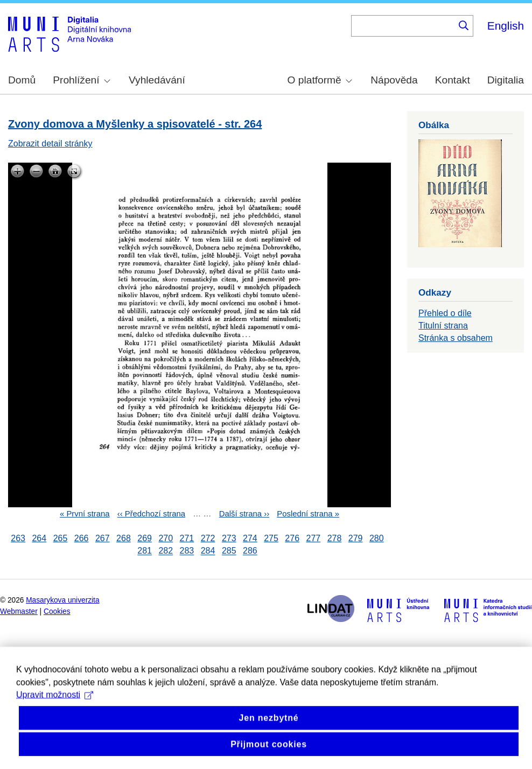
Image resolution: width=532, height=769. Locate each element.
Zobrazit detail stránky (50, 144)
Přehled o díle (445, 313)
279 (356, 538)
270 (166, 538)
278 (335, 538)
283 (187, 551)
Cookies (57, 611)
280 (377, 538)
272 (208, 538)
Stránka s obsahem (456, 338)
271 (187, 538)
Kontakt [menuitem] (453, 80)
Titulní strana (443, 326)
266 (82, 538)
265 (61, 538)
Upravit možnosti (55, 715)
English (506, 26)
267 (103, 538)
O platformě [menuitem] (320, 80)
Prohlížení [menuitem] (81, 80)
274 (250, 538)
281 (145, 551)
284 (208, 551)
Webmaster (19, 611)
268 (124, 538)
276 (292, 538)
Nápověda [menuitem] (394, 80)
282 (166, 551)
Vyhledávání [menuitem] (157, 80)
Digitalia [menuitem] (506, 80)
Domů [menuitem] (22, 80)
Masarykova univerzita (62, 600)
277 (314, 538)
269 (145, 538)
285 (229, 551)
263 (18, 538)
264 (39, 538)
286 (250, 551)
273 (229, 538)
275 (271, 538)
